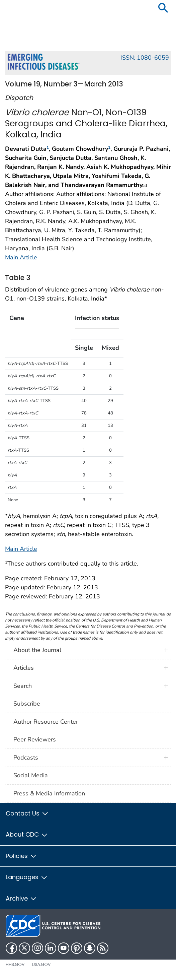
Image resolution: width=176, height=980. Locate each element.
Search (23, 686)
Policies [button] (21, 856)
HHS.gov (15, 964)
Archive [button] (21, 898)
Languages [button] (27, 877)
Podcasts (26, 758)
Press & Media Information (49, 793)
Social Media (31, 775)
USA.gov (41, 964)
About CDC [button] (27, 834)
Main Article (21, 257)
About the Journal (37, 650)
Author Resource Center (46, 722)
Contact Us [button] (27, 813)
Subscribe (27, 704)
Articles (24, 668)
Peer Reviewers (35, 739)
